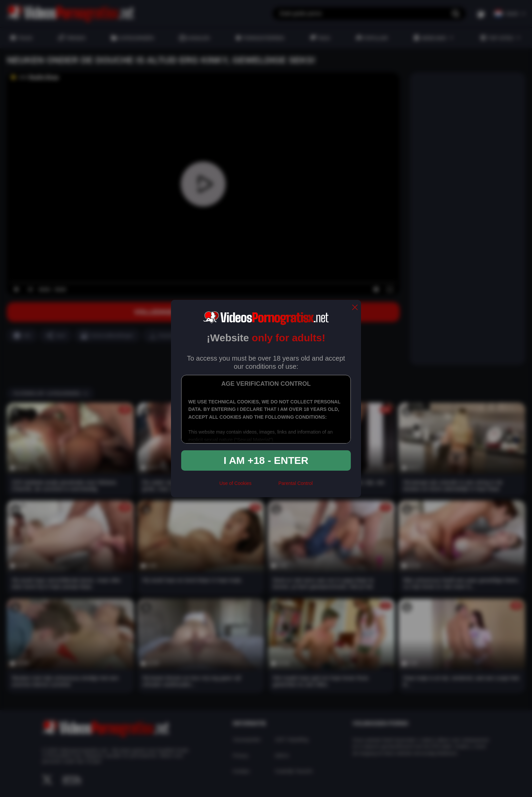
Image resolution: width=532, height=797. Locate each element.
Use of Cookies (235, 483)
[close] (355, 308)
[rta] (265, 486)
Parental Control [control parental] (295, 483)
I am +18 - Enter (266, 460)
